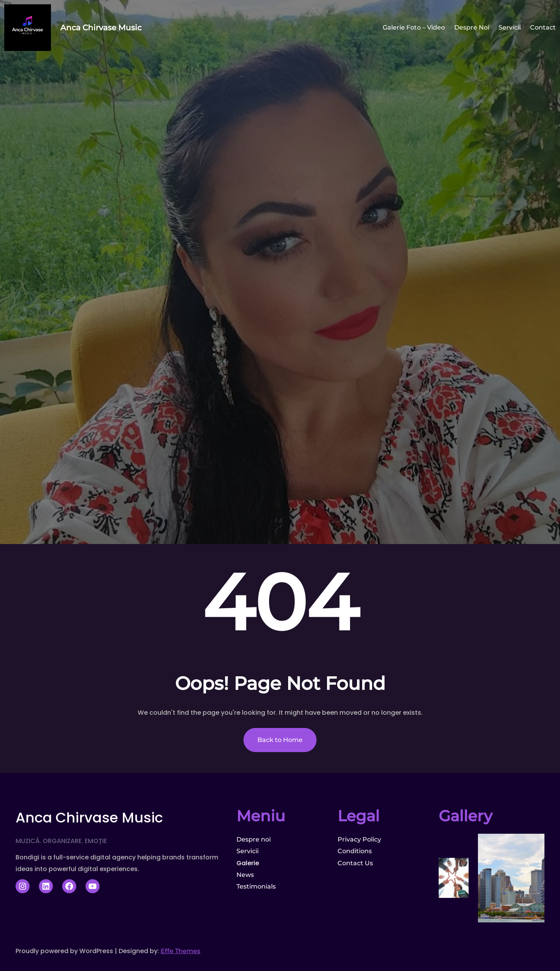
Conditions (355, 851)
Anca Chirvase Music (101, 28)
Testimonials (256, 886)
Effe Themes (180, 951)
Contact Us (355, 863)
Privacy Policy (359, 839)
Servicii (248, 851)
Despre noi (254, 839)
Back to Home (280, 740)
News (245, 875)
